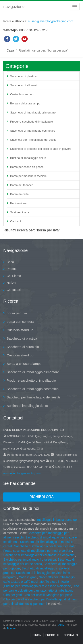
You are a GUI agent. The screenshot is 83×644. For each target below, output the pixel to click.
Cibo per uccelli (34, 595)
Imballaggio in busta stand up (56, 520)
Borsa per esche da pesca (27, 167)
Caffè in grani (28, 577)
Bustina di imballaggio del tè (28, 158)
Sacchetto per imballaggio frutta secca (30, 559)
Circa (37, 635)
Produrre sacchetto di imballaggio (32, 122)
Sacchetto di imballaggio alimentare (33, 112)
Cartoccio (16, 221)
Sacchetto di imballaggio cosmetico (33, 131)
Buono (11, 629)
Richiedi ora (41, 497)
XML (61, 625)
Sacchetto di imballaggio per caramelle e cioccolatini (39, 555)
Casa (10, 50)
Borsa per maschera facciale (28, 176)
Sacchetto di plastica (23, 76)
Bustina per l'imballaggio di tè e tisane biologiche (38, 586)
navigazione (14, 7)
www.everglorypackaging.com (22, 473)
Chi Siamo (14, 276)
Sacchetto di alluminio (24, 85)
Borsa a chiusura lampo (25, 103)
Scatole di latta (20, 212)
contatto (71, 635)
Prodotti (12, 269)
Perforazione (18, 203)
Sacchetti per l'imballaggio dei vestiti (33, 140)
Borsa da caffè (19, 194)
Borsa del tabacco (22, 185)
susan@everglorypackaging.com (51, 21)
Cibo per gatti (13, 595)
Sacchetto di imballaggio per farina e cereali (44, 546)
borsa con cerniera (20, 322)
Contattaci (14, 290)
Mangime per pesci (60, 595)
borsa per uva (17, 313)
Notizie (11, 283)
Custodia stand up (22, 94)
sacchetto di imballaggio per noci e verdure (42, 551)
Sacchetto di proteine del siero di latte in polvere (41, 149)
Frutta (7, 551)
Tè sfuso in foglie (57, 582)
